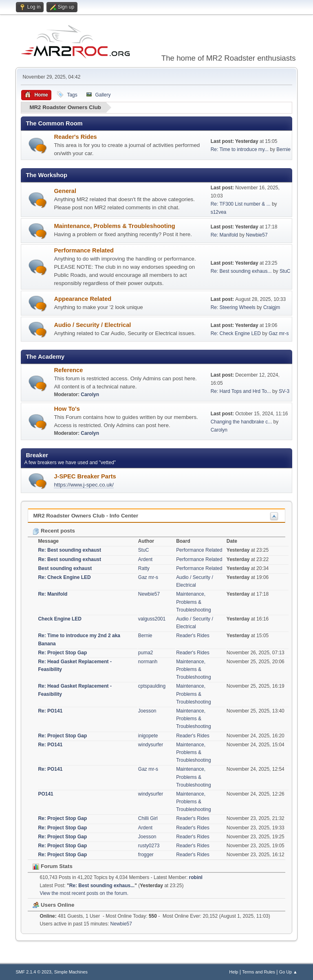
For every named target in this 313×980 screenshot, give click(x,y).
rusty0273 (149, 846)
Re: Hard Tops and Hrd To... (241, 391)
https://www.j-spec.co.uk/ (84, 484)
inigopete (148, 735)
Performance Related (84, 250)
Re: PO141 (50, 711)
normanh (148, 661)
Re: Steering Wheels (233, 307)
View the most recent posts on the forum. (84, 893)
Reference (68, 370)
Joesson (147, 711)
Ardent (145, 559)
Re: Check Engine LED (236, 333)
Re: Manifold (224, 235)
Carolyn (90, 395)
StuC (285, 271)
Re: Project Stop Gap (62, 652)
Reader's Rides (75, 136)
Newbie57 (257, 235)
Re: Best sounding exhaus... (241, 271)
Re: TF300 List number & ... (241, 204)
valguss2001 (152, 618)
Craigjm (272, 307)
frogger (146, 855)
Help (234, 971)
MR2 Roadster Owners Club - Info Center (86, 516)
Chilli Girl (148, 818)
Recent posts (54, 531)
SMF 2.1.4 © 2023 (33, 971)
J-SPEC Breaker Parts (85, 476)
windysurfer (151, 744)
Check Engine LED (60, 618)
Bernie (283, 149)
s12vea (219, 212)
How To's (67, 409)
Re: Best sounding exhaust (69, 550)
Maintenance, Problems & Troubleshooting (114, 226)
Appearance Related (83, 298)
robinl (196, 877)
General (65, 191)
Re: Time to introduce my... (240, 149)
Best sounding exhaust (65, 568)
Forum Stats (52, 866)
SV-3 (284, 391)
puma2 (146, 652)
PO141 (45, 794)
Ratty (144, 568)
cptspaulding (152, 686)
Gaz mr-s (279, 333)
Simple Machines (71, 971)
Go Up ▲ (288, 971)
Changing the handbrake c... (241, 421)
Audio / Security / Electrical (92, 324)
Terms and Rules (259, 971)
